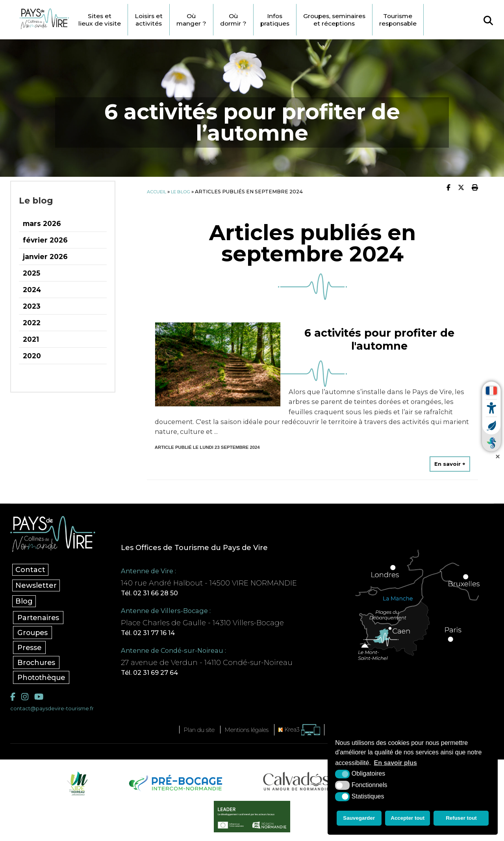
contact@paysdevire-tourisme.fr (57, 711)
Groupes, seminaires (369, 20)
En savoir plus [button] (396, 765)
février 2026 (45, 240)
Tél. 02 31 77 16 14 (159, 634)
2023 (32, 306)
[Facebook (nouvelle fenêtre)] (13, 699)
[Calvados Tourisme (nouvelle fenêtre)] (296, 784)
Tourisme (440, 20)
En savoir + (450, 463)
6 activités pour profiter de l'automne (379, 338)
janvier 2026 (45, 257)
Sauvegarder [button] (359, 819)
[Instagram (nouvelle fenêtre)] (26, 699)
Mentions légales (249, 733)
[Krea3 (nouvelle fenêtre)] (309, 733)
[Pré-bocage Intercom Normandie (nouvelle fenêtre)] (175, 786)
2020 (32, 356)
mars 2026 (42, 223)
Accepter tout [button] (409, 819)
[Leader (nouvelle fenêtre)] (252, 819)
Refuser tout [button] (462, 819)
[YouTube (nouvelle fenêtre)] (41, 699)
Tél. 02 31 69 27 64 (161, 675)
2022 (32, 323)
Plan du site (192, 733)
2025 (31, 273)
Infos (304, 20)
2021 (31, 339)
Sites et (115, 20)
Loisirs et (167, 20)
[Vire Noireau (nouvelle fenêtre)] (76, 786)
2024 (32, 290)
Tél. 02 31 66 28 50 (160, 593)
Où (213, 20)
